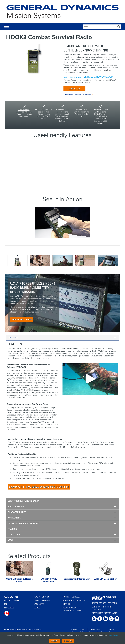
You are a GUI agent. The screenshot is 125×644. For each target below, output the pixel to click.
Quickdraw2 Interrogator (77, 579)
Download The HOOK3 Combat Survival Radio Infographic (39, 487)
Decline (68, 641)
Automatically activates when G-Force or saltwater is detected (24, 113)
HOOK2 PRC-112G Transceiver (48, 580)
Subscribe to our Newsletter (77, 94)
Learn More (113, 635)
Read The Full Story (22, 319)
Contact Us (74, 89)
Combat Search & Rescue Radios (19, 580)
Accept (55, 641)
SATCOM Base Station (106, 579)
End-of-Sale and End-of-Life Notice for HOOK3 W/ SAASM (88, 77)
